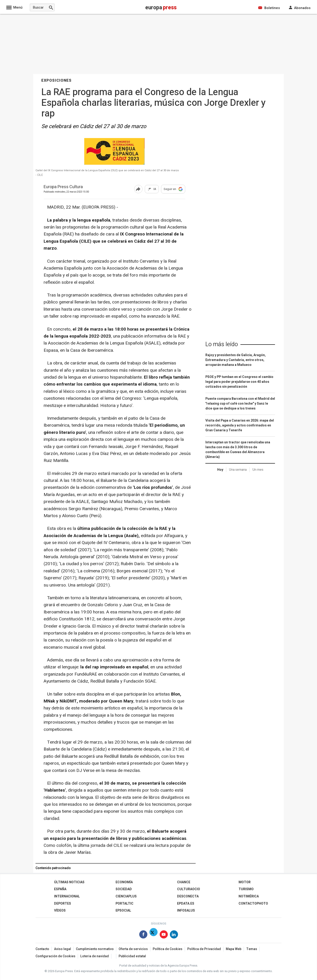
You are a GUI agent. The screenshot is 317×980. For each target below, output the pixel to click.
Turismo (246, 889)
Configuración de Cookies (55, 956)
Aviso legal (63, 949)
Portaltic (125, 904)
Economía (124, 882)
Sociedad (124, 889)
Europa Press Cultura (63, 187)
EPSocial (123, 911)
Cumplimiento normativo (95, 949)
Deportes (63, 904)
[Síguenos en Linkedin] (174, 935)
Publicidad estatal (132, 956)
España (60, 889)
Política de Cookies (168, 949)
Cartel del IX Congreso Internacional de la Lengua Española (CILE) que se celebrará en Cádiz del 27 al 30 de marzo (107, 171)
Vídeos (60, 911)
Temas (252, 949)
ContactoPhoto (253, 904)
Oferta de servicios (133, 949)
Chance (184, 882)
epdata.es (186, 904)
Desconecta (188, 896)
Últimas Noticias (69, 882)
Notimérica (249, 896)
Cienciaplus (126, 896)
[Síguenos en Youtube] (164, 935)
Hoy (220, 470)
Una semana (238, 470)
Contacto (42, 949)
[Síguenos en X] (154, 935)
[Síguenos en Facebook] (143, 935)
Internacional (67, 896)
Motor (245, 882)
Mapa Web (234, 949)
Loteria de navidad (95, 956)
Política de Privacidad (204, 949)
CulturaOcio (189, 889)
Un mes (258, 470)
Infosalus (186, 911)
